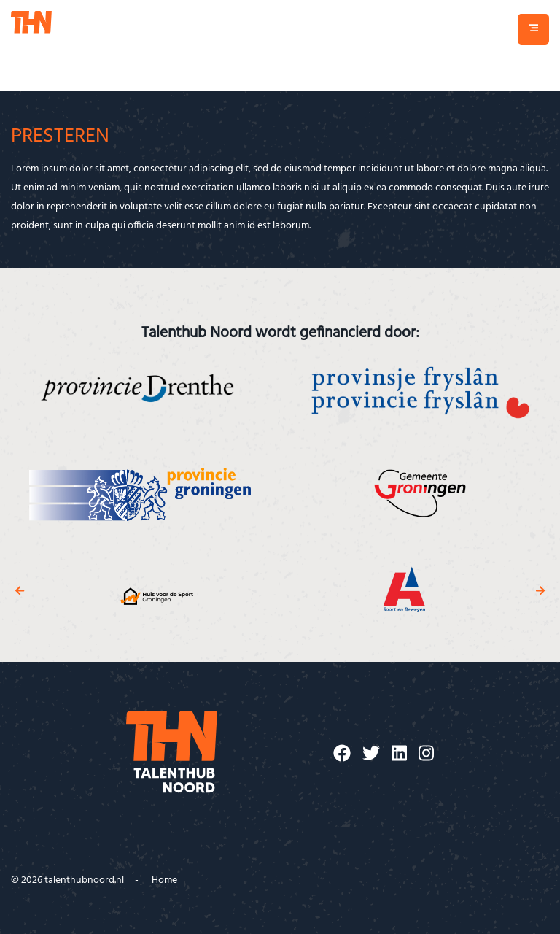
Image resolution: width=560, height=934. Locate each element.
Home (164, 880)
